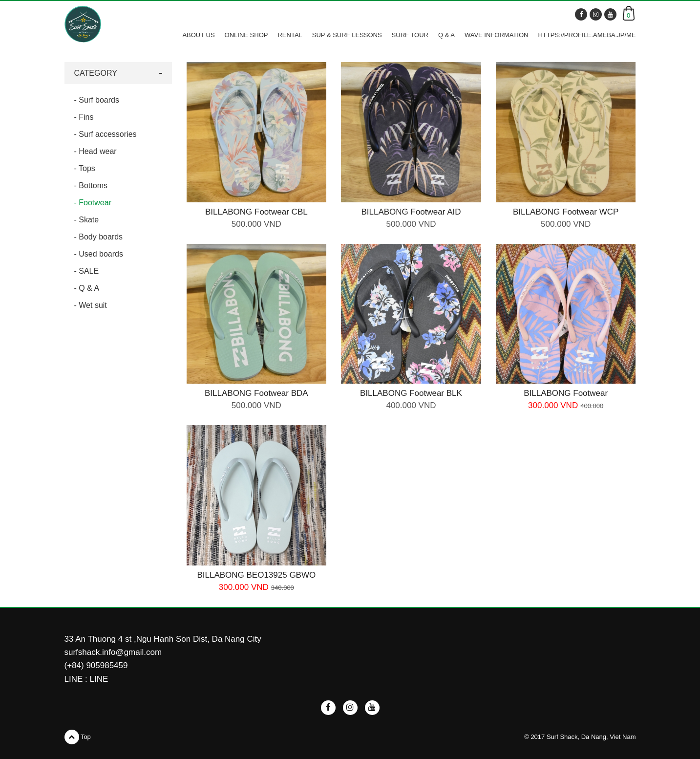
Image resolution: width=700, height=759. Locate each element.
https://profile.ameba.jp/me (587, 35)
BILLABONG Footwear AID (411, 212)
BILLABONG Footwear (566, 393)
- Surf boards (97, 100)
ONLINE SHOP (246, 35)
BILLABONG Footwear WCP (566, 212)
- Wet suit (91, 305)
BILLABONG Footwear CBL (256, 212)
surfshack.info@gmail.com (113, 652)
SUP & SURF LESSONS (347, 35)
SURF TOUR (410, 35)
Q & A (446, 35)
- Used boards (99, 254)
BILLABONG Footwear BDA (256, 393)
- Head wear (95, 151)
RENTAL (290, 35)
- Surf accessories (106, 134)
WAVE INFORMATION (496, 35)
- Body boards (99, 237)
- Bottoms (91, 185)
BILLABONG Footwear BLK (411, 393)
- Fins (84, 117)
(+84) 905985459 (96, 665)
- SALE (87, 271)
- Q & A (87, 288)
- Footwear (93, 203)
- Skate (87, 220)
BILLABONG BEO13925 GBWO (256, 575)
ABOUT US (198, 35)
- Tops (85, 168)
